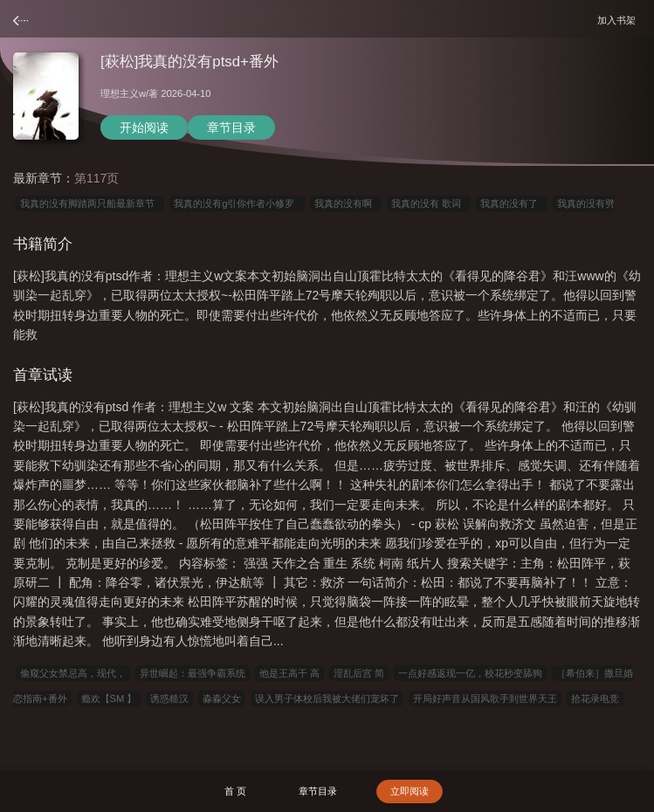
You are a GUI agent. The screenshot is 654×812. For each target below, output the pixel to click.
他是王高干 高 (289, 673)
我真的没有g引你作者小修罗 (237, 203)
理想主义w (123, 93)
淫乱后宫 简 (359, 673)
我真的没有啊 (346, 203)
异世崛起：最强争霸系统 (193, 673)
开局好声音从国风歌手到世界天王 (485, 698)
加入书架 (619, 20)
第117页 (96, 178)
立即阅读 (410, 791)
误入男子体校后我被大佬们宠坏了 (327, 698)
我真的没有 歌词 (429, 203)
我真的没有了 (512, 203)
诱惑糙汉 (169, 698)
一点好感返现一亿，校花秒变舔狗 (470, 673)
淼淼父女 (222, 698)
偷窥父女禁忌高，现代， (73, 673)
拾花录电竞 (595, 698)
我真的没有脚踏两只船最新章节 (90, 203)
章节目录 (231, 127)
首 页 (235, 791)
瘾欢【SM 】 (109, 698)
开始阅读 (144, 127)
